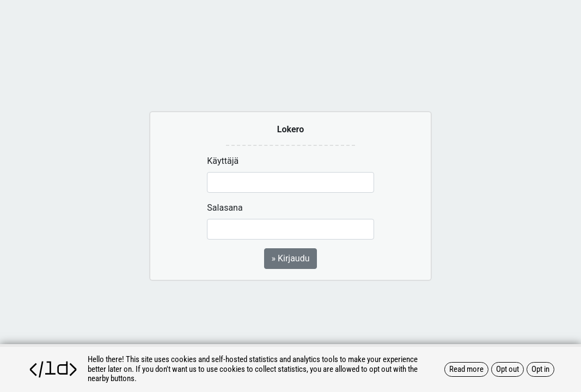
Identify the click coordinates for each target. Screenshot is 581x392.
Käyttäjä (223, 161)
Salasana (225, 208)
